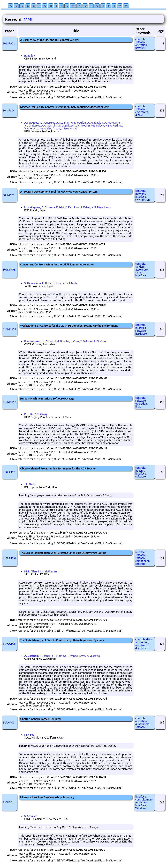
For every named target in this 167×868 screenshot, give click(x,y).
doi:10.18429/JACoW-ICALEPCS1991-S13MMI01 (79, 378)
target (139, 272)
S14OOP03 (9, 558)
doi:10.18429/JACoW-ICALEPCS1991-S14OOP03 (78, 620)
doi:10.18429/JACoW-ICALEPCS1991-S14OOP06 (78, 699)
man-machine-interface (144, 802)
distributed (142, 648)
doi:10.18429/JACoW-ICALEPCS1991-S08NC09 (77, 244)
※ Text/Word (85, 97)
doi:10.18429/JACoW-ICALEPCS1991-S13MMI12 (79, 448)
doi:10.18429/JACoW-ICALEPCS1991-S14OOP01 (78, 533)
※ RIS (98, 97)
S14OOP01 (9, 472)
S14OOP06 (9, 644)
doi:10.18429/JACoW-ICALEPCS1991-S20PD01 (77, 850)
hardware (141, 334)
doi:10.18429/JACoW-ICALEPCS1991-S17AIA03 (78, 777)
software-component (142, 559)
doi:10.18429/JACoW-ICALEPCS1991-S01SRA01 (78, 87)
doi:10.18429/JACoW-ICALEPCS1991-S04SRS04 (78, 171)
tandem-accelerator (142, 268)
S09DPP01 (9, 270)
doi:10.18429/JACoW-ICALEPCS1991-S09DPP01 (78, 305)
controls (140, 39)
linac (138, 407)
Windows (141, 808)
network (140, 48)
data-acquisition (144, 641)
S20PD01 (8, 802)
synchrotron (143, 200)
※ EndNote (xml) (112, 97)
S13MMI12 (9, 402)
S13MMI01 (9, 329)
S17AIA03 (9, 723)
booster (140, 471)
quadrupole (142, 724)
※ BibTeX (59, 97)
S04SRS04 (9, 111)
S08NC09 (8, 195)
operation (141, 45)
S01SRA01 (9, 43)
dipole (139, 115)
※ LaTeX (71, 97)
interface (141, 197)
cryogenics (142, 112)
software (141, 42)
